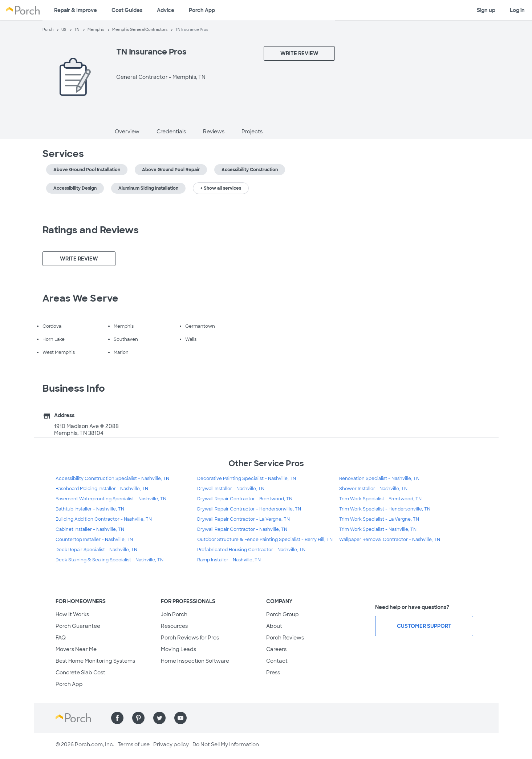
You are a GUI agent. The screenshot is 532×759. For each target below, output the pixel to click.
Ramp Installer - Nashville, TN (229, 560)
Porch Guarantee (78, 626)
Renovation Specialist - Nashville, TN (379, 479)
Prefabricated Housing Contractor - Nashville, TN (251, 550)
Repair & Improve (76, 10)
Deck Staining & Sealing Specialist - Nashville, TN (109, 560)
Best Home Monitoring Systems (95, 661)
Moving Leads (178, 649)
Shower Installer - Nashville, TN (373, 489)
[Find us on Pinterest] (138, 718)
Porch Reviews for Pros (190, 638)
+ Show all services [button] (221, 188)
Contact (277, 661)
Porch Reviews (285, 638)
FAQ (61, 638)
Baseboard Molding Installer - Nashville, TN (102, 489)
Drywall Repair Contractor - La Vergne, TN (243, 519)
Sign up (486, 10)
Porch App (202, 10)
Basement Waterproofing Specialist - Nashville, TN (111, 499)
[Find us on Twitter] (159, 718)
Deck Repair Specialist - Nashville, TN (96, 550)
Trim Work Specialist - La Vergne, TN (379, 519)
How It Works (72, 614)
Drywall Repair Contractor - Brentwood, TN (245, 499)
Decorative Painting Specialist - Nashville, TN (247, 479)
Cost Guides (127, 10)
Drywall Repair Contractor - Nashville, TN (242, 529)
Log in (517, 10)
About (274, 626)
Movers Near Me (76, 649)
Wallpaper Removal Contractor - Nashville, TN (390, 540)
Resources (174, 626)
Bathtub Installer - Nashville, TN (90, 509)
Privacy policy (171, 744)
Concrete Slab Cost (80, 673)
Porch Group (283, 614)
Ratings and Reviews (91, 230)
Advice (166, 10)
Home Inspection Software (195, 661)
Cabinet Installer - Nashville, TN (90, 529)
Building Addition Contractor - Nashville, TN (104, 519)
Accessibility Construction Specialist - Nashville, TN (112, 479)
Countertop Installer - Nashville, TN (94, 540)
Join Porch (174, 614)
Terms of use (134, 744)
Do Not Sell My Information (226, 744)
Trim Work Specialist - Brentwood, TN (380, 499)
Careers (276, 649)
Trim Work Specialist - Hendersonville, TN (385, 509)
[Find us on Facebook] (117, 718)
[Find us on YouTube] (180, 718)
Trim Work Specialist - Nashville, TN (378, 529)
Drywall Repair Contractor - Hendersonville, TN (249, 509)
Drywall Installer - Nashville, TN (231, 489)
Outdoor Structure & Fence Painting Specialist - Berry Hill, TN (265, 540)
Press (273, 673)
